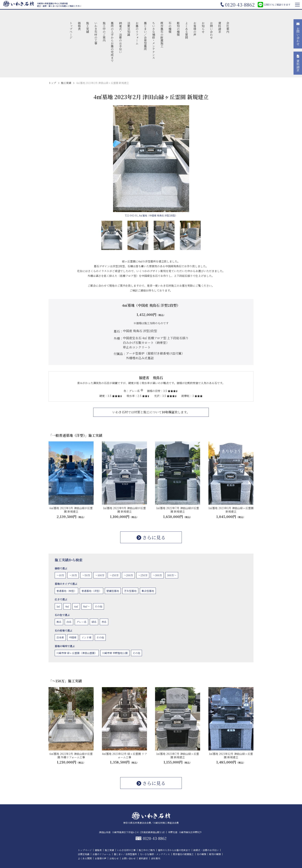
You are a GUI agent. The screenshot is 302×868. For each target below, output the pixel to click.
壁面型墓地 (113, 591)
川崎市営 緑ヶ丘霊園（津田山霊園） (77, 653)
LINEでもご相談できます (274, 5)
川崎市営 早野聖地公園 (115, 653)
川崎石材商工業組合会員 (166, 823)
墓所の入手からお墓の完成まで (112, 42)
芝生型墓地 (130, 591)
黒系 (59, 622)
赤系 (104, 622)
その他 (99, 606)
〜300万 (157, 575)
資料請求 (220, 27)
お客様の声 (195, 29)
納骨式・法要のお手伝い (121, 37)
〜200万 (128, 575)
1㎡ (58, 606)
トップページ (71, 30)
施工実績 (88, 27)
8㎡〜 (86, 606)
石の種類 (170, 27)
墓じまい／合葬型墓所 (145, 36)
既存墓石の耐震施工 (162, 35)
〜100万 (100, 575)
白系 (69, 622)
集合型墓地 (148, 591)
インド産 (86, 637)
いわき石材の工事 (96, 33)
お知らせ (203, 27)
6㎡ (76, 606)
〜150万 (114, 575)
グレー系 (81, 622)
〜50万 (86, 575)
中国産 (73, 637)
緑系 (94, 622)
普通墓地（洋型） (91, 591)
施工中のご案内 (104, 32)
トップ (52, 83)
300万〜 (172, 575)
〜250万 (143, 575)
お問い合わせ (211, 30)
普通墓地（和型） (66, 591)
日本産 (60, 637)
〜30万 (73, 575)
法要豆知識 (129, 29)
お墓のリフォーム (137, 33)
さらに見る (151, 537)
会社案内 (228, 27)
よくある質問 (187, 30)
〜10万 (60, 575)
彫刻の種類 (178, 29)
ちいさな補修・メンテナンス (154, 40)
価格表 (79, 26)
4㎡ (67, 606)
